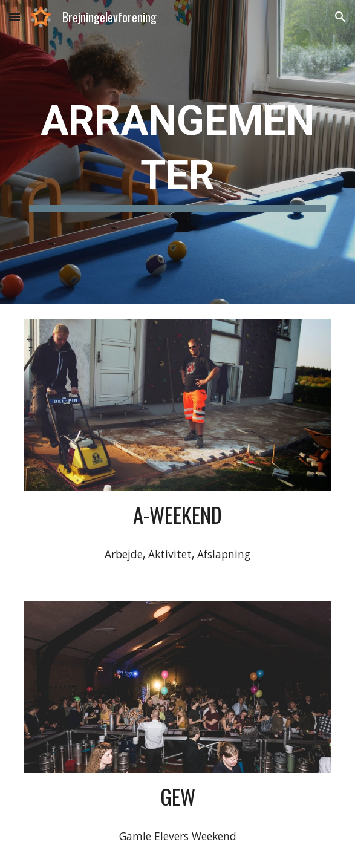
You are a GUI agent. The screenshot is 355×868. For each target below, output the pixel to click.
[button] (15, 17)
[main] (177, 152)
